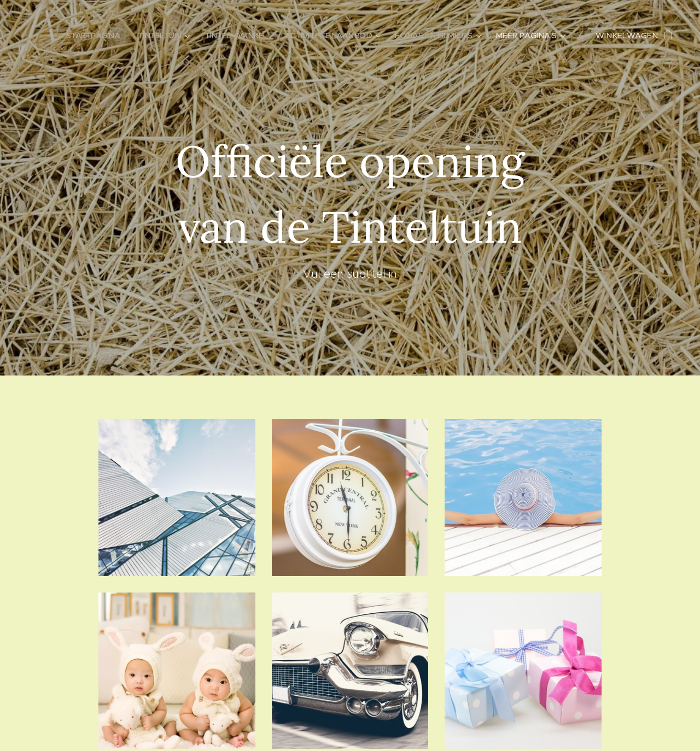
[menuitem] (79, 36)
